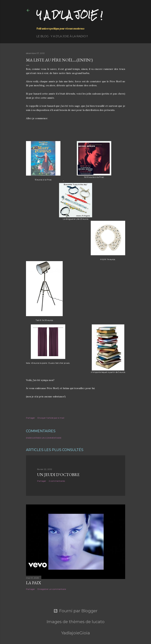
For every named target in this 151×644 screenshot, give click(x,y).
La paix (33, 583)
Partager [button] (30, 418)
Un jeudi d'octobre (58, 475)
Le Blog (43, 36)
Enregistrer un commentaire (44, 438)
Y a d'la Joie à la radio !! (69, 36)
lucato (98, 622)
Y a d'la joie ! (69, 15)
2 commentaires (57, 481)
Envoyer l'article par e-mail (51, 418)
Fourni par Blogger (75, 611)
